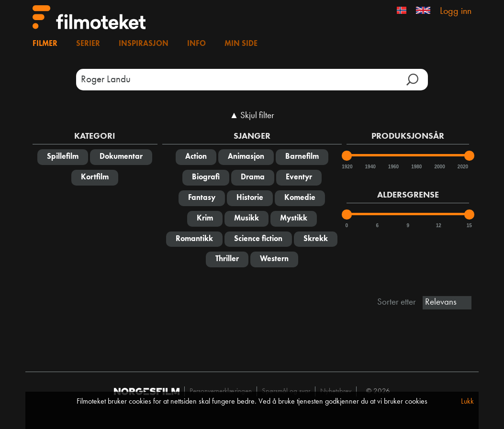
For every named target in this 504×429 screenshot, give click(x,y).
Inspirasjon (144, 44)
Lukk (467, 402)
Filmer (45, 44)
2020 (462, 167)
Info (196, 44)
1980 (416, 167)
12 (439, 225)
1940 (370, 167)
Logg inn (456, 11)
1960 (393, 167)
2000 (439, 167)
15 (469, 225)
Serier (88, 44)
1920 (347, 167)
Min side (241, 44)
